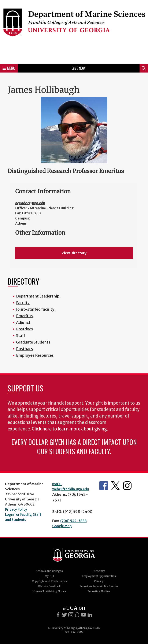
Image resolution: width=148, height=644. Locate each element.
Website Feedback (49, 586)
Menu (9, 68)
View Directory (74, 253)
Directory (99, 571)
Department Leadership (38, 296)
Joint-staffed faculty (35, 309)
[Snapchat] (77, 615)
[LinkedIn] (90, 615)
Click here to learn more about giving (69, 429)
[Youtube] (84, 615)
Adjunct (23, 322)
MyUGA (49, 576)
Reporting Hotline (99, 591)
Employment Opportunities (99, 576)
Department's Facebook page (104, 486)
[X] (64, 615)
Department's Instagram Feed (127, 486)
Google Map (62, 526)
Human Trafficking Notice (49, 591)
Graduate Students (33, 342)
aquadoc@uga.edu (30, 203)
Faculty (23, 303)
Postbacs (25, 349)
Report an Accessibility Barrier (99, 586)
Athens (21, 223)
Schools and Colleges (49, 571)
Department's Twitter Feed (115, 486)
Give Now (79, 68)
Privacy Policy (16, 509)
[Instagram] (71, 615)
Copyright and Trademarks (49, 581)
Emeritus (24, 316)
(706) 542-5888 (73, 521)
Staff (21, 336)
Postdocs (25, 329)
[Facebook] (58, 615)
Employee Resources (35, 355)
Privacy (99, 581)
